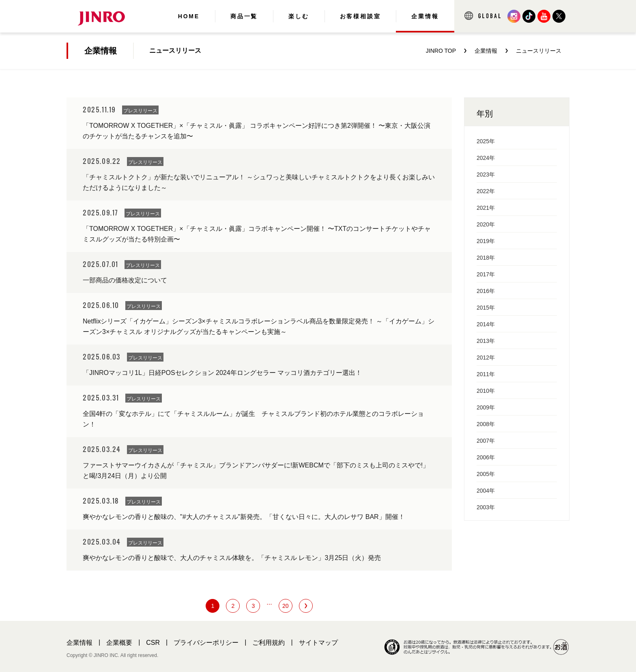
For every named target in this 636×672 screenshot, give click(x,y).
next (306, 606)
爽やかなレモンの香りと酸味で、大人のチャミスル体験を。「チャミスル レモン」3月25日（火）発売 (232, 558)
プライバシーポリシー (206, 643)
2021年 (486, 208)
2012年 (486, 358)
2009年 (486, 407)
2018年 (486, 258)
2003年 (486, 507)
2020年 (486, 224)
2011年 (486, 374)
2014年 (486, 324)
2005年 (486, 474)
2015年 (486, 308)
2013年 (486, 341)
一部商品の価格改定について (125, 280)
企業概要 (119, 643)
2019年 (486, 241)
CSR (153, 643)
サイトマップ (318, 643)
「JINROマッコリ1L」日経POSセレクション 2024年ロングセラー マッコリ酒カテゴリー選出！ (222, 373)
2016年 (486, 291)
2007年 (486, 441)
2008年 (486, 424)
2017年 (486, 274)
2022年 (486, 191)
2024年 (486, 158)
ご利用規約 (269, 643)
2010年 (486, 391)
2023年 (486, 174)
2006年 (486, 457)
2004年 (486, 491)
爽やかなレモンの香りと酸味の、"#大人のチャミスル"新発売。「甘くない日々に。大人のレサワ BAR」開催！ (244, 517)
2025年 (486, 141)
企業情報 (79, 643)
